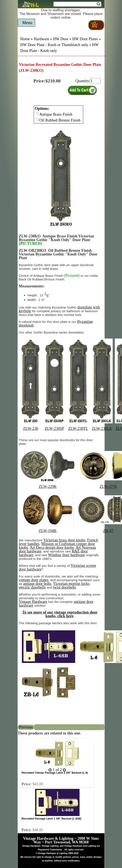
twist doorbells (64, 587)
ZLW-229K (48, 487)
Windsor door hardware (67, 555)
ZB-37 (108, 531)
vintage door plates (34, 580)
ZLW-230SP (54, 429)
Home (25, 39)
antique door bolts (37, 584)
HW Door (61, 39)
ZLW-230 (31, 429)
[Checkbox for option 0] (38, 114)
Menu (27, 23)
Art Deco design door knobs (52, 548)
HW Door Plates (85, 39)
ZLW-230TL (78, 429)
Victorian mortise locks (71, 584)
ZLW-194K (48, 531)
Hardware (41, 39)
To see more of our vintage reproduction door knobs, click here (60, 614)
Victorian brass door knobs (64, 540)
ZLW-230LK (102, 429)
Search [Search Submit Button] (98, 4)
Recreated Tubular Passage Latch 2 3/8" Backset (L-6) (55, 773)
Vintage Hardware (33, 602)
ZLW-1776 (108, 487)
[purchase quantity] (95, 81)
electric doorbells (32, 587)
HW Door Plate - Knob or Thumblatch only (54, 45)
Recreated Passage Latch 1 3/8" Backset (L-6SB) (51, 819)
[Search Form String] (77, 4)
